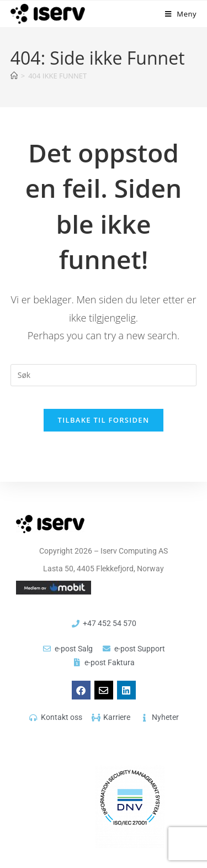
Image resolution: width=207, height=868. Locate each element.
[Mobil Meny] (181, 14)
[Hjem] (14, 76)
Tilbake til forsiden (104, 420)
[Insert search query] (104, 375)
